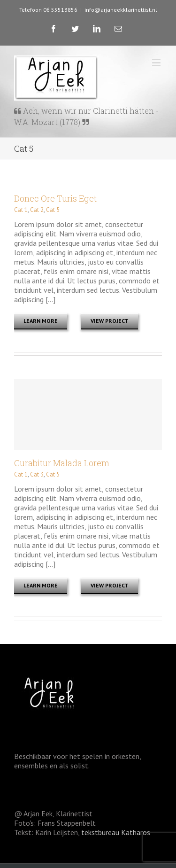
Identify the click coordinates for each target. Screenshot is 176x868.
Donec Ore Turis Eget (55, 198)
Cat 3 (37, 474)
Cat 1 (21, 210)
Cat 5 (53, 210)
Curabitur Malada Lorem (62, 463)
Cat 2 (37, 210)
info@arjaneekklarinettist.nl (121, 10)
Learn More (41, 321)
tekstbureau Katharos (115, 832)
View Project (110, 321)
